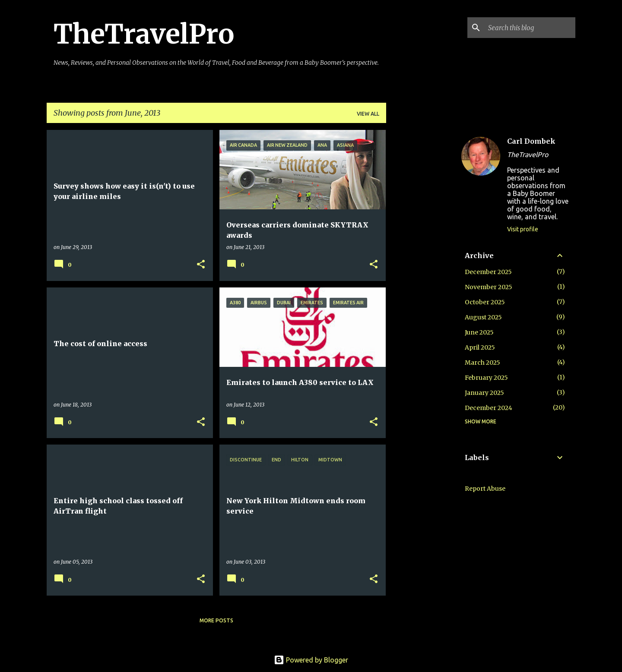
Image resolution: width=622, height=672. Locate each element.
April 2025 (480, 347)
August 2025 (483, 317)
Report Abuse (485, 489)
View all (368, 114)
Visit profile (523, 229)
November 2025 (489, 287)
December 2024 (489, 408)
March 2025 (482, 363)
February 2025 (486, 378)
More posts (216, 620)
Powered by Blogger (311, 660)
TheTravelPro (144, 34)
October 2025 (485, 302)
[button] (201, 265)
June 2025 (479, 332)
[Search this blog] (530, 28)
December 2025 (488, 272)
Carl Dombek (531, 141)
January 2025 (484, 393)
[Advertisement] (420, 259)
